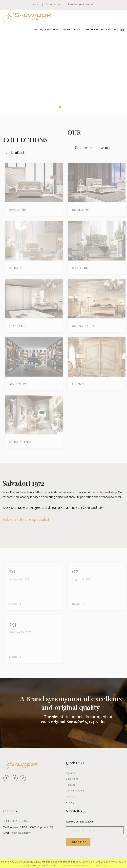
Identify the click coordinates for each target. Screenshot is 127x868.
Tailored (66, 29)
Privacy (70, 802)
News (77, 29)
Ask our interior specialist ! (27, 519)
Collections (52, 29)
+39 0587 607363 (16, 821)
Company (37, 29)
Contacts (112, 29)
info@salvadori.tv (21, 833)
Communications (93, 29)
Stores (36, 4)
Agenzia (70, 773)
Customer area (54, 4)
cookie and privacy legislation (76, 865)
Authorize (101, 865)
